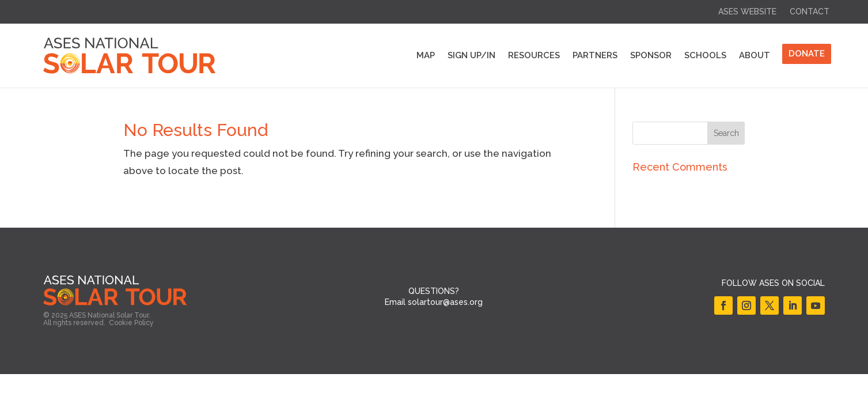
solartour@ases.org (445, 302)
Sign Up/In (471, 55)
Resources (534, 55)
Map (426, 55)
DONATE (807, 54)
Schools (705, 55)
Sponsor (651, 55)
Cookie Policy (131, 323)
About (755, 55)
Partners (595, 55)
